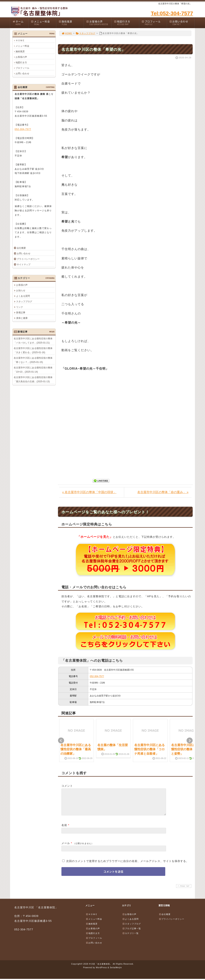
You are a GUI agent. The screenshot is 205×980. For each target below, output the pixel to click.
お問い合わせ (182, 23)
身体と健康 (22, 318)
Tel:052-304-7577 (172, 13)
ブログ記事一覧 (132, 933)
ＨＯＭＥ (20, 40)
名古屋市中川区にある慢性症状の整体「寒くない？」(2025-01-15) (33, 360)
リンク (20, 307)
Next (190, 741)
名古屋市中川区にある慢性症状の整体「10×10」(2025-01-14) (33, 370)
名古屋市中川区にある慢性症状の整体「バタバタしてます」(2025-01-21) (33, 341)
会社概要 (21, 248)
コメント (67, 786)
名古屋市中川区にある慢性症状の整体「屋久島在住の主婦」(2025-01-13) (33, 379)
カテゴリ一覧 (130, 938)
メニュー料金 (44, 23)
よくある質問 (23, 296)
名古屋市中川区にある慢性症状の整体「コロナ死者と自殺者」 (149, 749)
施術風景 (71, 23)
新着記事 (21, 312)
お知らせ (21, 290)
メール (66, 848)
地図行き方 (127, 23)
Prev (61, 741)
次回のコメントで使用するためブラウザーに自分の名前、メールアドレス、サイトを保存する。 (128, 866)
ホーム (20, 23)
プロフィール (154, 23)
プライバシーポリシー (28, 259)
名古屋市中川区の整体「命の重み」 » (163, 492)
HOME (67, 33)
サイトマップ (24, 265)
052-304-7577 (97, 676)
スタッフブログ (85, 33)
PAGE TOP (183, 891)
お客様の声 (99, 23)
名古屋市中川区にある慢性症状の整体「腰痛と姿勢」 (186, 749)
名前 (64, 830)
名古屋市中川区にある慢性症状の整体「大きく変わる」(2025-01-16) (33, 350)
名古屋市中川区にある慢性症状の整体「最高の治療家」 (76, 749)
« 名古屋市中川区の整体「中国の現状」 (89, 492)
